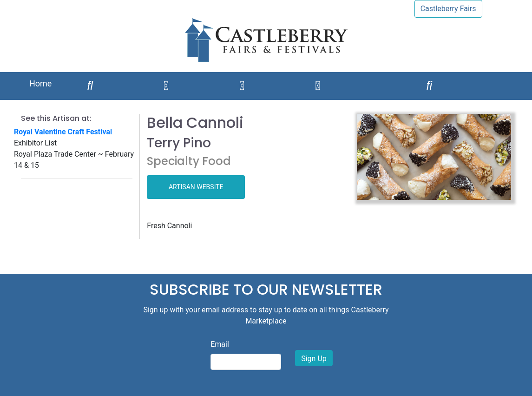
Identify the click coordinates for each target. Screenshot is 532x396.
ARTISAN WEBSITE (196, 187)
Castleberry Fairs (448, 9)
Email (220, 344)
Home (40, 83)
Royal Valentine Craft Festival (63, 132)
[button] (368, 157)
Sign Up (314, 359)
